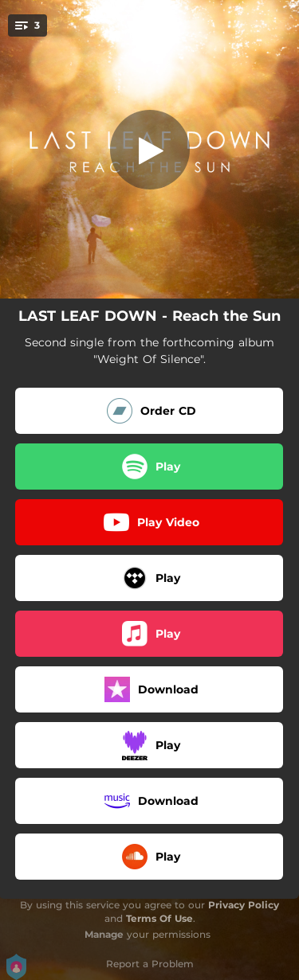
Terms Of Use (159, 918)
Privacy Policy (244, 905)
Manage (104, 934)
